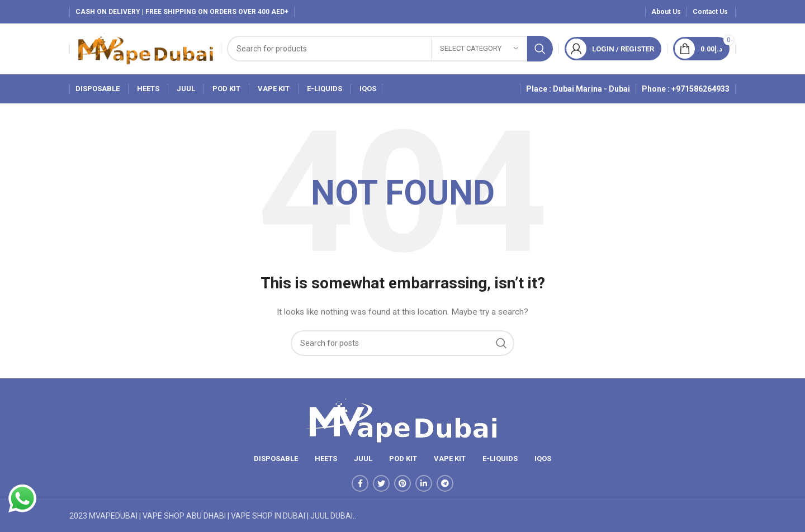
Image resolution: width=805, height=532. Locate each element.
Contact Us (711, 12)
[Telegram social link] (445, 483)
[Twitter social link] (381, 483)
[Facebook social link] (360, 483)
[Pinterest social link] (402, 483)
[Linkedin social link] (424, 483)
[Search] (390, 49)
